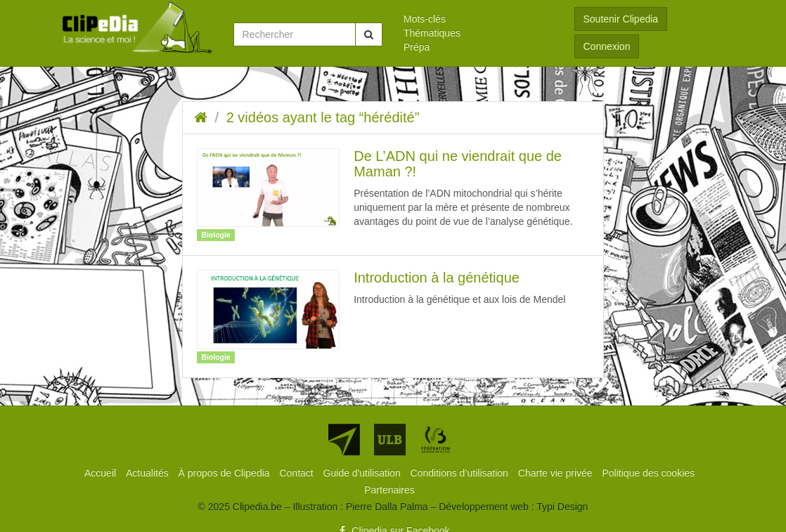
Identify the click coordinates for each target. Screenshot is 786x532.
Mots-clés (425, 19)
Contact (297, 473)
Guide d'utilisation (363, 473)
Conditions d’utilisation (461, 473)
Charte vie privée (557, 473)
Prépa (417, 47)
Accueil (102, 473)
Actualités (149, 473)
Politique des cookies (649, 473)
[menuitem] (478, 19)
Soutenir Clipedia (621, 19)
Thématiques (432, 33)
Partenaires (389, 490)
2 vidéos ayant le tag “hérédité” (323, 117)
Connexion (607, 46)
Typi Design (562, 507)
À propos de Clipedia (226, 473)
